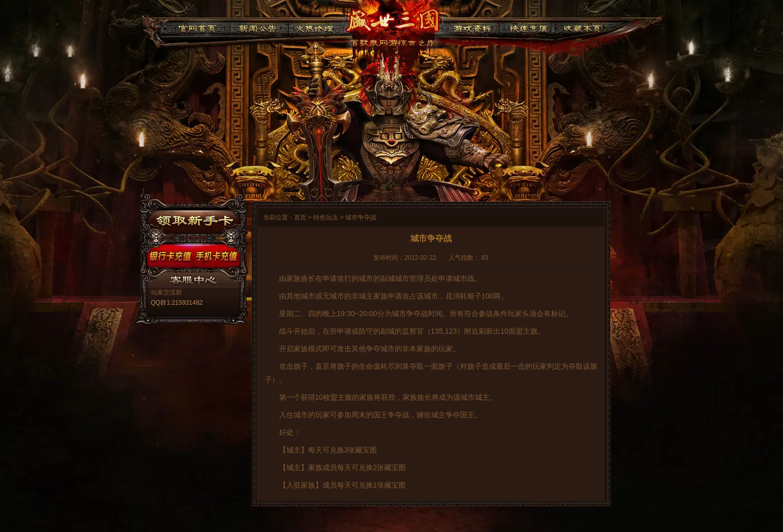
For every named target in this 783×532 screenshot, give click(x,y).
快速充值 (526, 27)
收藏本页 (581, 27)
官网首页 (197, 27)
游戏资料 (472, 27)
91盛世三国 (392, 23)
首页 (300, 217)
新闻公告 (259, 27)
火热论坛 (315, 27)
